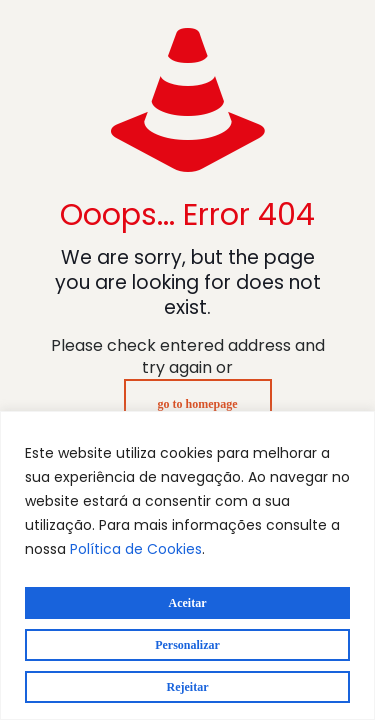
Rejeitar (188, 687)
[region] (187, 565)
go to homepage (198, 404)
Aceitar (188, 603)
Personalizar (187, 645)
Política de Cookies (136, 549)
